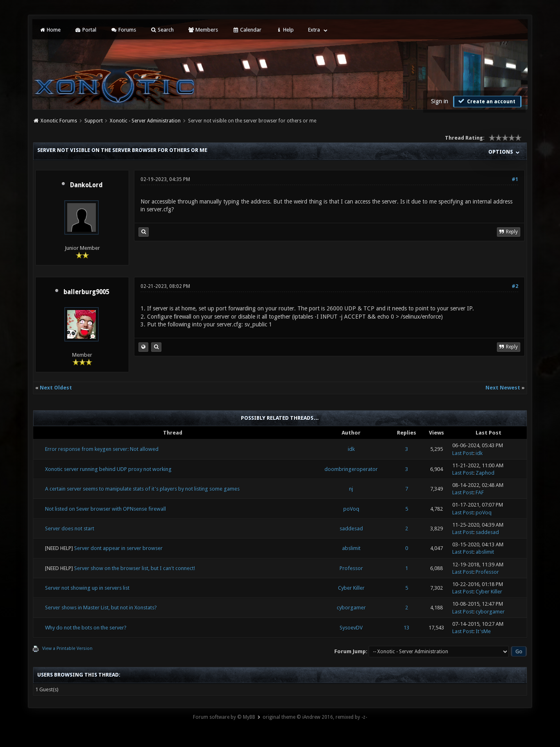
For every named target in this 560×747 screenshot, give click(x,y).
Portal (86, 30)
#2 (515, 286)
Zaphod (485, 473)
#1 (515, 179)
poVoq (351, 509)
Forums (123, 30)
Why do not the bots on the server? (86, 628)
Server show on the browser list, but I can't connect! (135, 568)
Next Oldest (56, 388)
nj (351, 489)
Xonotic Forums (59, 121)
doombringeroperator (351, 469)
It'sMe (483, 631)
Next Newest (503, 388)
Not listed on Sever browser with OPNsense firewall (105, 509)
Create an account (486, 101)
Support (94, 121)
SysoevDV (351, 628)
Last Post (463, 453)
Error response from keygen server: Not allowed (102, 449)
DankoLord (86, 185)
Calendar (247, 30)
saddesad (351, 529)
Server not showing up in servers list (87, 588)
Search (162, 30)
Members (203, 30)
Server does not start (70, 529)
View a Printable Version (67, 649)
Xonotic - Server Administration (145, 121)
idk (351, 449)
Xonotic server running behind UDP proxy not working (108, 469)
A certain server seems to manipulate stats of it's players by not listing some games (142, 489)
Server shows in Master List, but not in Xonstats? (101, 608)
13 (406, 628)
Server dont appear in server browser (118, 548)
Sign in (440, 101)
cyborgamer (351, 608)
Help (285, 30)
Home (50, 30)
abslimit (351, 548)
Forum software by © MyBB (224, 717)
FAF (480, 492)
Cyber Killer (351, 588)
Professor (351, 568)
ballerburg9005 (86, 292)
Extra (314, 30)
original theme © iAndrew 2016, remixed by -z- (315, 717)
